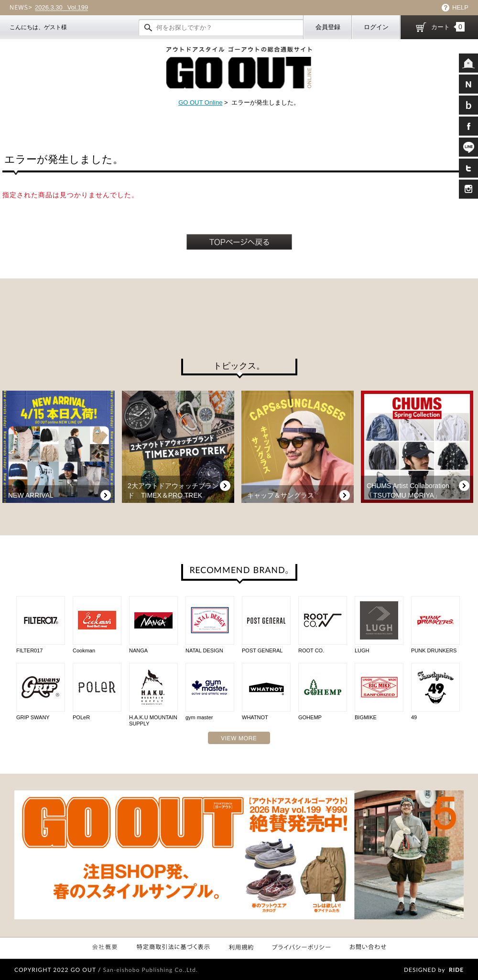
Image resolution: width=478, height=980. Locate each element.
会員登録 (328, 27)
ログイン (376, 27)
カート (448, 27)
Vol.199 (61, 8)
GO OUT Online (200, 102)
